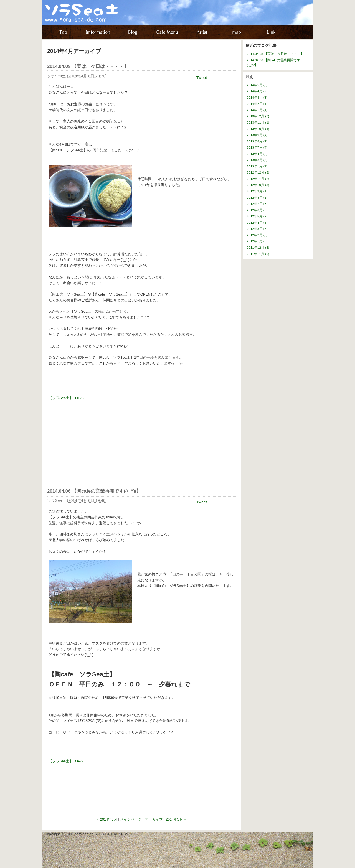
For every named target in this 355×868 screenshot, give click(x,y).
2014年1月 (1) (257, 110)
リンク (272, 32)
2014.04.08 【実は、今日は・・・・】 (88, 66)
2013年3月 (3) (257, 160)
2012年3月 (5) (257, 229)
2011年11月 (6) (258, 254)
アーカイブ (154, 819)
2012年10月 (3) (258, 185)
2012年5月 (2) (257, 216)
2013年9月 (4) (257, 135)
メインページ (131, 819)
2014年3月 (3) (257, 97)
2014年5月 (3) (257, 85)
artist (203, 32)
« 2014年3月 (107, 819)
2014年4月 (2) (257, 91)
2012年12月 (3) (258, 172)
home (64, 32)
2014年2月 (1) (257, 104)
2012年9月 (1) (257, 191)
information (99, 32)
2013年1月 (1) (257, 166)
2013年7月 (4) (257, 147)
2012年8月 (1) (257, 198)
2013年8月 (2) (257, 141)
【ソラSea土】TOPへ (66, 398)
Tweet (202, 78)
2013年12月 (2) (258, 116)
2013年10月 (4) (258, 129)
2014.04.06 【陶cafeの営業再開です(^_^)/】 (94, 491)
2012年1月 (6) (257, 241)
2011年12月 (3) (258, 247)
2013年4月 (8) (257, 154)
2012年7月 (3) (257, 204)
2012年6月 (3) (257, 210)
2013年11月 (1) (258, 122)
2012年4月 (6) (257, 222)
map (238, 32)
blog (134, 32)
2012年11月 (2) (258, 179)
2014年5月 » (176, 819)
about (168, 32)
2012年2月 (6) (257, 235)
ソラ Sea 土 (96, 19)
